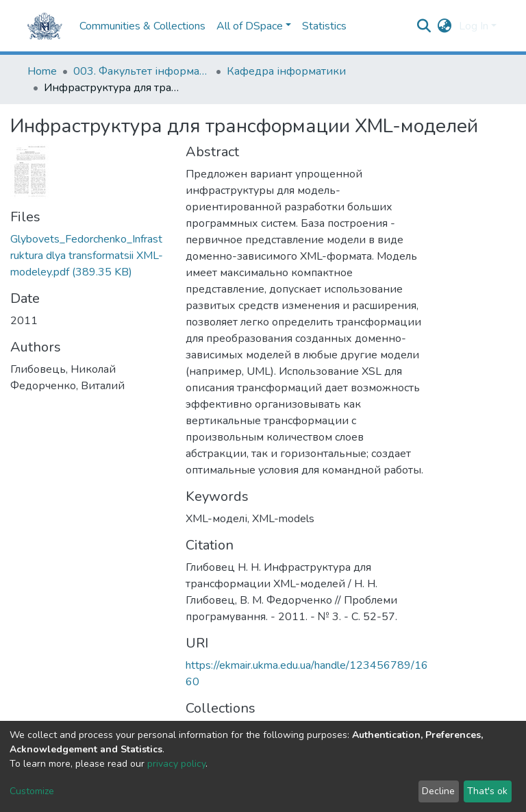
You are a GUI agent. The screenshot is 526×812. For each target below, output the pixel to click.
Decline (438, 791)
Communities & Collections (142, 26)
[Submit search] (424, 26)
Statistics (324, 26)
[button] (445, 26)
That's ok (487, 791)
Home (42, 71)
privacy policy (176, 764)
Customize (32, 791)
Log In (474, 26)
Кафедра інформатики (286, 71)
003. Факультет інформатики (142, 71)
